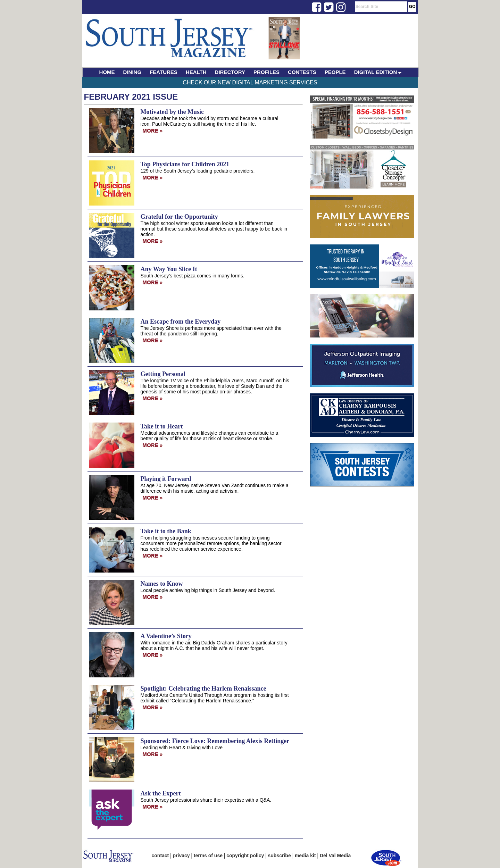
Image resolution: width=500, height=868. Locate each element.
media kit (305, 856)
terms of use (208, 856)
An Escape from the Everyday (181, 322)
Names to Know (162, 584)
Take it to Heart (162, 426)
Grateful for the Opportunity (179, 217)
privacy (181, 856)
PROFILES (266, 72)
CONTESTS (302, 72)
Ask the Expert (161, 793)
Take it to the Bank (166, 531)
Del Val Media (335, 856)
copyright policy (245, 856)
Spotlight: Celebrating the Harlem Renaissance (203, 688)
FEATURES (164, 72)
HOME (107, 72)
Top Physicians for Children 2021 (185, 164)
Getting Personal (163, 374)
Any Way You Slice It (169, 269)
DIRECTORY (230, 72)
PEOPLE (335, 72)
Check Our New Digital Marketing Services (250, 82)
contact (160, 856)
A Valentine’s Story (166, 636)
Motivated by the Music (172, 112)
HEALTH (196, 72)
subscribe (280, 856)
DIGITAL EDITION (378, 72)
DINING (132, 72)
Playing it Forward (166, 479)
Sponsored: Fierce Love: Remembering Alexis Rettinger (215, 741)
